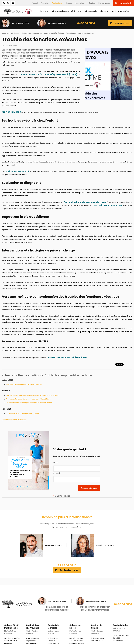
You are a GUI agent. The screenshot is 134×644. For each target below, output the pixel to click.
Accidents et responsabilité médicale (48, 33)
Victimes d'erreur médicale (66, 11)
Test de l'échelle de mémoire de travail (85, 202)
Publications (57, 3)
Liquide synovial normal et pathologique (22, 413)
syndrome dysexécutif (17, 171)
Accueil (35, 3)
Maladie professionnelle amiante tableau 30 (24, 384)
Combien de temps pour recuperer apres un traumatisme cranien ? (33, 395)
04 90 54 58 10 (86, 23)
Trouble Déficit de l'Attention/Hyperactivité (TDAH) (48, 74)
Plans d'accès (104, 3)
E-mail (57, 473)
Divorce (42, 11)
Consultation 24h (121, 11)
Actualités (26, 33)
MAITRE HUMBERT (11, 112)
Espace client (123, 3)
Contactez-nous (119, 23)
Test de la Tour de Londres (107, 205)
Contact (92, 3)
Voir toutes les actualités (14, 420)
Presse (69, 3)
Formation (45, 3)
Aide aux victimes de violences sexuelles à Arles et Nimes (29, 399)
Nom (56, 463)
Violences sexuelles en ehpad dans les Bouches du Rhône (29, 403)
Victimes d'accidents (96, 11)
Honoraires (80, 3)
